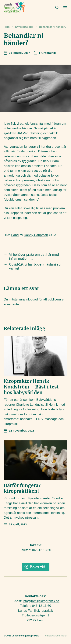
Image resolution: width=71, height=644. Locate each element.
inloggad (32, 299)
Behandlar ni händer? (53, 27)
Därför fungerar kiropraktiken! (22, 488)
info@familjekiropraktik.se (41, 601)
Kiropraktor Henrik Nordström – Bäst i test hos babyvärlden (31, 387)
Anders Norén (60, 636)
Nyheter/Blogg (24, 27)
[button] (57, 8)
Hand (15, 235)
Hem (7, 27)
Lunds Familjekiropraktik (25, 636)
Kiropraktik (48, 53)
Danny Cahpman (36, 235)
